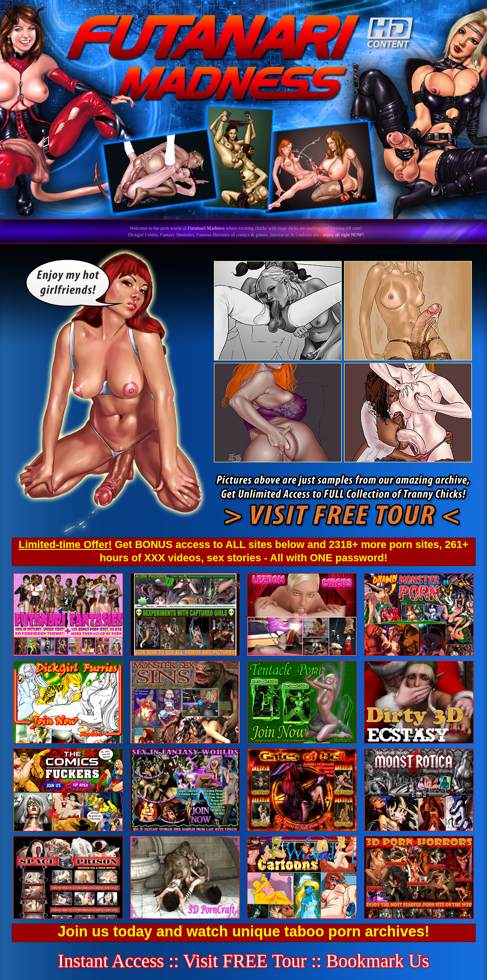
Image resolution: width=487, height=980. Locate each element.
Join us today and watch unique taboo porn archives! (243, 931)
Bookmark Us (378, 961)
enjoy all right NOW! (344, 235)
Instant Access (111, 961)
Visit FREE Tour (245, 961)
